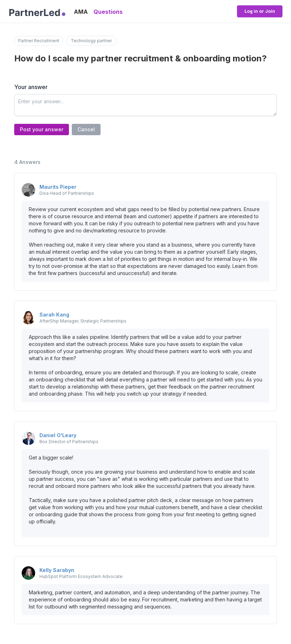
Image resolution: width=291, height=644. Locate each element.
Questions (108, 12)
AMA (81, 12)
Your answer (31, 87)
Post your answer (42, 129)
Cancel (86, 129)
